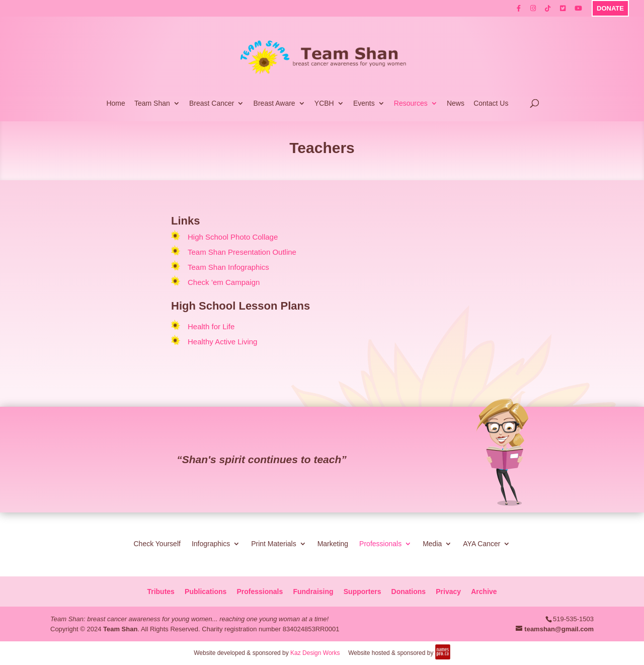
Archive (484, 592)
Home (115, 103)
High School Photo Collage (233, 237)
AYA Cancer (481, 543)
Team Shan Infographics (228, 267)
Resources (411, 103)
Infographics (211, 543)
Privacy (448, 592)
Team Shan (152, 103)
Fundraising (313, 592)
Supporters (363, 592)
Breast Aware (274, 103)
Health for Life (211, 326)
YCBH (324, 103)
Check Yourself (157, 543)
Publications (206, 592)
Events (364, 103)
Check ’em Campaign (224, 282)
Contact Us (491, 103)
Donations (409, 592)
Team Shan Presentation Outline (242, 252)
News (456, 103)
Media (432, 543)
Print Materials (273, 543)
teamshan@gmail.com (559, 629)
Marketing (333, 543)
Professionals (380, 543)
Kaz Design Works (315, 653)
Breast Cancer (212, 103)
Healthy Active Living (222, 342)
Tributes (160, 592)
